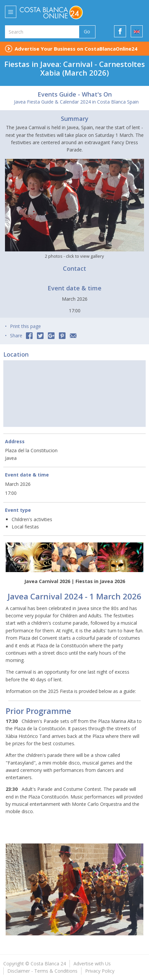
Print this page (25, 326)
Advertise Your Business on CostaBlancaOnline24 (76, 49)
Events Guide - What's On (75, 94)
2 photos (74, 256)
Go (87, 31)
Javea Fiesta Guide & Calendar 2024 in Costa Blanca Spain (76, 102)
